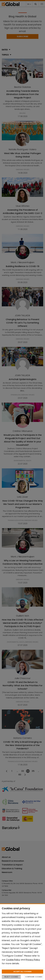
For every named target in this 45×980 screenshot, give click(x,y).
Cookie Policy (13, 960)
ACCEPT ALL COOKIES (22, 972)
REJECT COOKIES (11, 977)
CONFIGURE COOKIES (34, 977)
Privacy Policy (33, 960)
